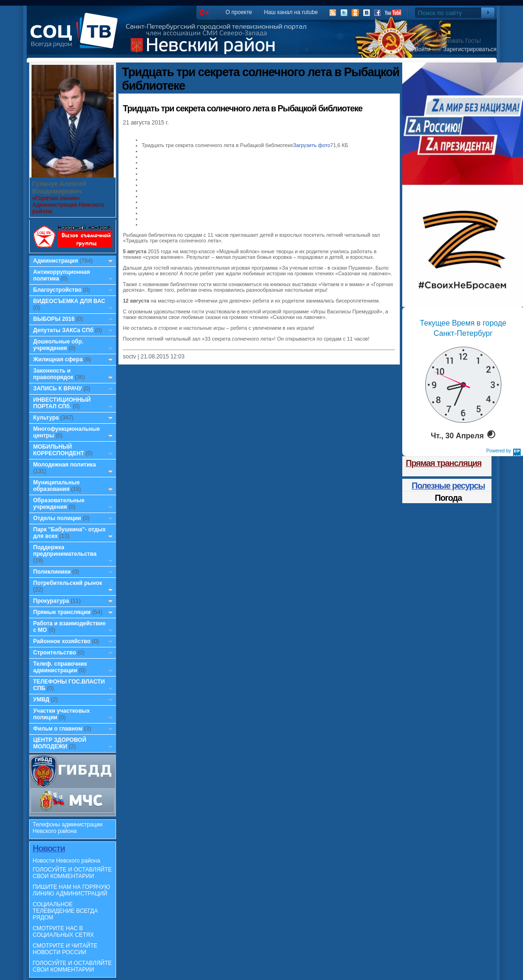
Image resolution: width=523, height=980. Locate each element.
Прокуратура (51, 601)
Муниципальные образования (57, 486)
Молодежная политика (65, 465)
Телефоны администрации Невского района (68, 828)
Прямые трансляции (62, 612)
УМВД (42, 700)
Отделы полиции (57, 518)
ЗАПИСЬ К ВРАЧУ (58, 389)
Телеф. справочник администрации (60, 667)
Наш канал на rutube (291, 12)
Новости (49, 848)
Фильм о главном (58, 729)
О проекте (239, 12)
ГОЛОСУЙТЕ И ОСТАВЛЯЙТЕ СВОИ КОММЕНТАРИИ (72, 873)
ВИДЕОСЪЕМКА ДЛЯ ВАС (69, 301)
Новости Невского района (67, 861)
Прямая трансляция (444, 463)
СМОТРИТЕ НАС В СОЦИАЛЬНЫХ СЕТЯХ (63, 932)
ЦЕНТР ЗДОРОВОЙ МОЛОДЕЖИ (60, 743)
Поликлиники (52, 572)
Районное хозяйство (62, 641)
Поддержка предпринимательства (65, 551)
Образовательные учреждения (59, 504)
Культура (46, 418)
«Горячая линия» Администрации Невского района (69, 205)
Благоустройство (58, 290)
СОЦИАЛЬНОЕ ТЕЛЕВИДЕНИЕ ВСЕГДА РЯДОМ (66, 911)
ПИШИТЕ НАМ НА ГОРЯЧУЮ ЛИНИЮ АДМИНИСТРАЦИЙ (72, 890)
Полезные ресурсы (448, 486)
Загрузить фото (312, 145)
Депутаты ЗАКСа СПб (63, 330)
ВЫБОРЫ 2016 (54, 319)
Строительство (55, 653)
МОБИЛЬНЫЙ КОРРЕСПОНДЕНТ (60, 450)
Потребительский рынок (68, 583)
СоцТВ (76, 37)
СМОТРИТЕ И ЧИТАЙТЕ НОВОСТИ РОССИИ (65, 949)
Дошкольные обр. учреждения (59, 345)
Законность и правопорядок (54, 374)
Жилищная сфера (58, 359)
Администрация (56, 261)
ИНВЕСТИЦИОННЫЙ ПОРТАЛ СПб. (62, 403)
